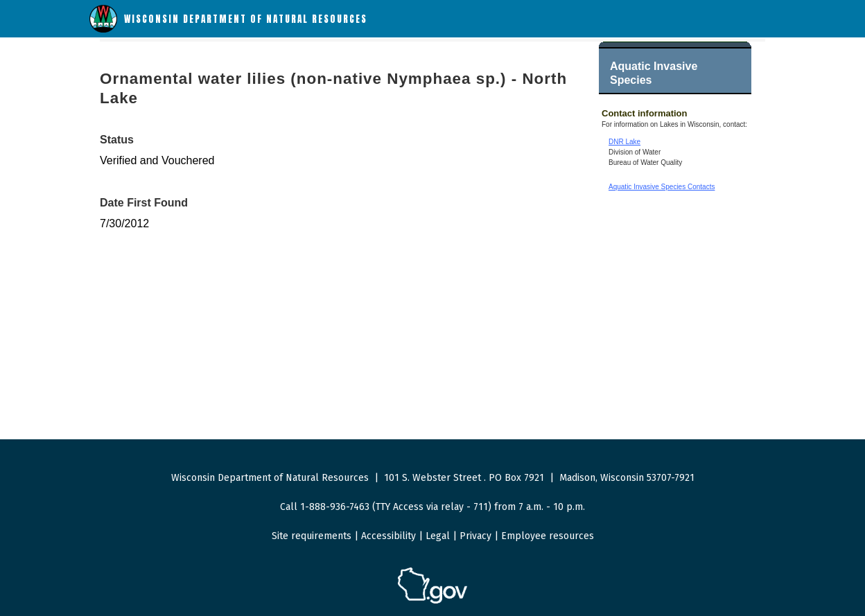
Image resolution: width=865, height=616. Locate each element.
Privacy (475, 536)
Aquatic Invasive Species (654, 73)
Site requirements (312, 536)
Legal (438, 536)
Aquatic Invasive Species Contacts (662, 187)
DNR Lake (624, 142)
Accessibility (388, 536)
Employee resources (548, 536)
